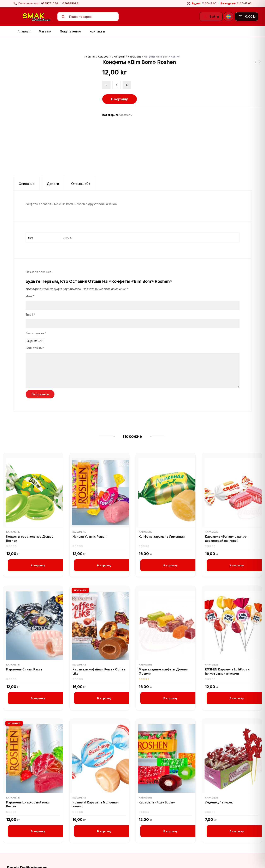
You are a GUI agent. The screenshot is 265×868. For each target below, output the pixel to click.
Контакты (97, 31)
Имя (30, 265)
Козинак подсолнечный (255, 64)
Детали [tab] (53, 153)
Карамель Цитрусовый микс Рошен (28, 774)
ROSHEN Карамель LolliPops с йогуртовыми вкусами (227, 641)
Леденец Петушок (219, 772)
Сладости (105, 56)
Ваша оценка (36, 302)
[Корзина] (247, 17)
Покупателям (70, 31)
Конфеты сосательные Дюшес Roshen (260, 64)
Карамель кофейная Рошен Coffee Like (99, 641)
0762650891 (71, 3)
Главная (24, 31)
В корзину (120, 99)
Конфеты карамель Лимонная (162, 506)
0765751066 (50, 3)
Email (31, 284)
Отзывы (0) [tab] (81, 153)
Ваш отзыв (35, 317)
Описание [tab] (27, 153)
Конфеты (119, 56)
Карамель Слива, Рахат (24, 639)
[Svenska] (229, 17)
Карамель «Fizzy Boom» (157, 772)
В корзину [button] (38, 534)
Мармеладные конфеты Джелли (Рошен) (164, 641)
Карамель (134, 56)
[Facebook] (11, 856)
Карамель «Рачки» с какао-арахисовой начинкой (226, 508)
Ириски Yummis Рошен (89, 506)
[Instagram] (20, 856)
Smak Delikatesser (27, 838)
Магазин (45, 31)
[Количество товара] (117, 85)
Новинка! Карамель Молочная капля (96, 774)
